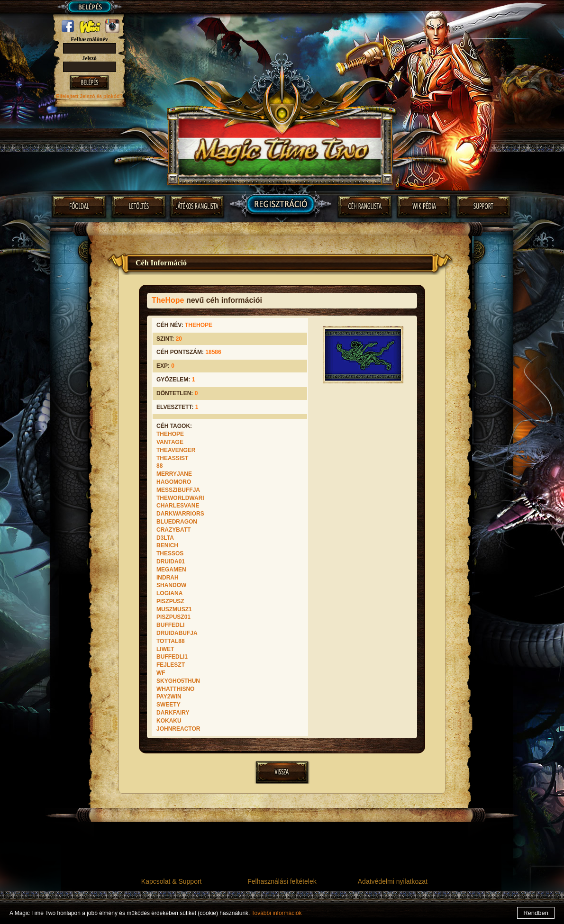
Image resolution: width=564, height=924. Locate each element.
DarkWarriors (180, 514)
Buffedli (170, 625)
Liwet (165, 649)
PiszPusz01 (173, 617)
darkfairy (173, 713)
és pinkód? (109, 96)
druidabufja (177, 633)
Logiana (169, 593)
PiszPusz (170, 601)
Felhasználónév (89, 39)
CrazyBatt (173, 530)
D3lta (165, 538)
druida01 (171, 562)
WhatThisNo (175, 689)
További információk (277, 913)
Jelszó (89, 58)
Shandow (171, 585)
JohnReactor (178, 729)
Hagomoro (174, 482)
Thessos (170, 553)
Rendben (536, 913)
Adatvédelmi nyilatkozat (393, 881)
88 (159, 466)
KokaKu (169, 721)
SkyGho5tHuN (178, 681)
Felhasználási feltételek (282, 881)
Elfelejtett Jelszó (76, 96)
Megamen (171, 570)
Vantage (170, 442)
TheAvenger (176, 450)
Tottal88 (171, 641)
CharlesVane (178, 506)
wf (161, 673)
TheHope (170, 434)
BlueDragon (177, 522)
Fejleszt (171, 665)
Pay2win (169, 697)
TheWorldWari (180, 498)
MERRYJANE (174, 474)
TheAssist (172, 458)
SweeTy (168, 705)
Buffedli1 (172, 657)
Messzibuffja (178, 490)
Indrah (168, 578)
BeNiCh (167, 545)
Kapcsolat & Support (172, 881)
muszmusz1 (174, 609)
